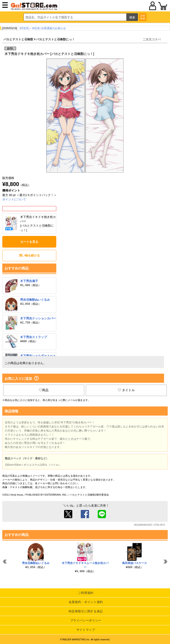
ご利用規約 (86, 593)
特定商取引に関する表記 (86, 611)
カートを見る (29, 242)
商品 (44, 390)
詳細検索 (143, 17)
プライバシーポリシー (86, 620)
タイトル (126, 390)
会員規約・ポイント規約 (86, 602)
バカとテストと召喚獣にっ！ (55, 39)
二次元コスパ (152, 39)
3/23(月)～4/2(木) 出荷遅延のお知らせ (43, 28)
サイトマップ (86, 630)
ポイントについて (14, 199)
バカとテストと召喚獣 (18, 39)
